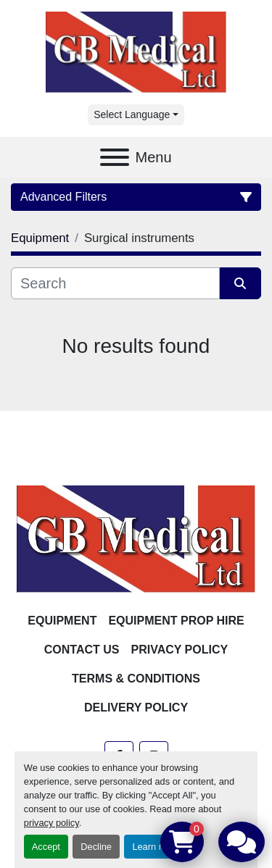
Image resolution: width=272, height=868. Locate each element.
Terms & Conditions (136, 679)
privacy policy (51, 823)
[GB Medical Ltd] (136, 538)
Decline (96, 847)
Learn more (156, 847)
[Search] (115, 283)
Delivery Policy (136, 708)
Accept (46, 847)
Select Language (132, 114)
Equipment (62, 621)
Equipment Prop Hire (176, 621)
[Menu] (115, 157)
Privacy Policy (180, 650)
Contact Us (82, 650)
